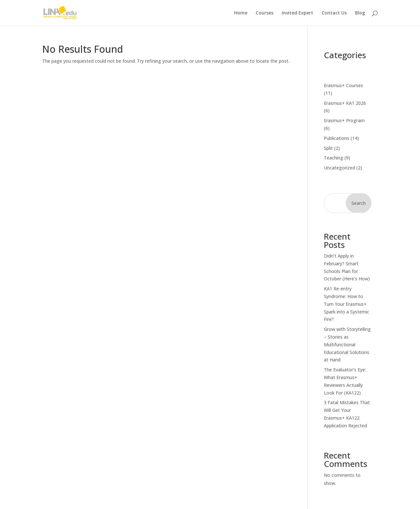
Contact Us (334, 13)
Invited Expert (297, 13)
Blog (360, 13)
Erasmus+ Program (344, 120)
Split (328, 148)
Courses (265, 13)
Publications (337, 138)
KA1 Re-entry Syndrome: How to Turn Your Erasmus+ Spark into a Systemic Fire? (347, 304)
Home (241, 13)
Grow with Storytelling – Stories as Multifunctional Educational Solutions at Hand (347, 344)
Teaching (333, 158)
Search (359, 203)
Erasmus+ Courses (343, 85)
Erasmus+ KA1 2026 (345, 103)
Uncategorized (339, 168)
